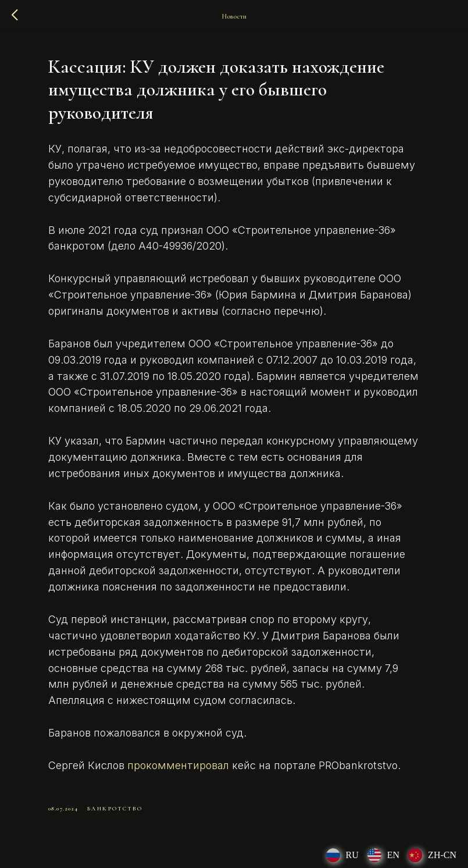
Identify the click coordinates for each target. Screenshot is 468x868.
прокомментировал (178, 765)
